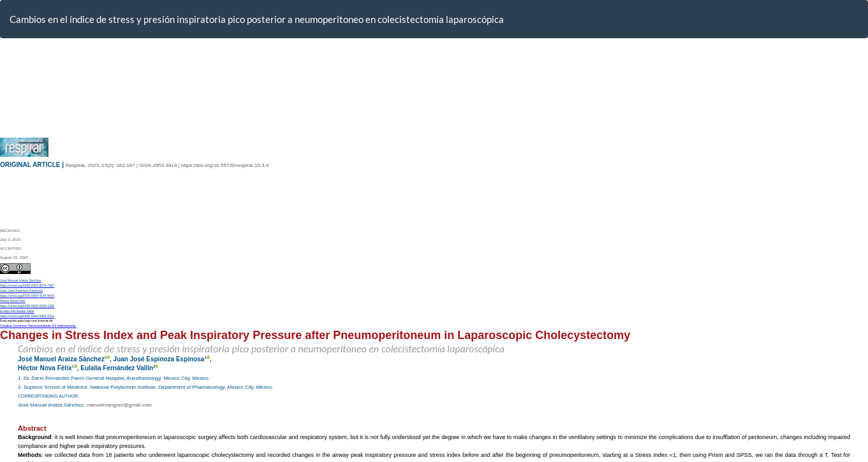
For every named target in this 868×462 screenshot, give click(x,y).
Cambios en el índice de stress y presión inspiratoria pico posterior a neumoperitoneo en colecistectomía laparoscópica (257, 19)
